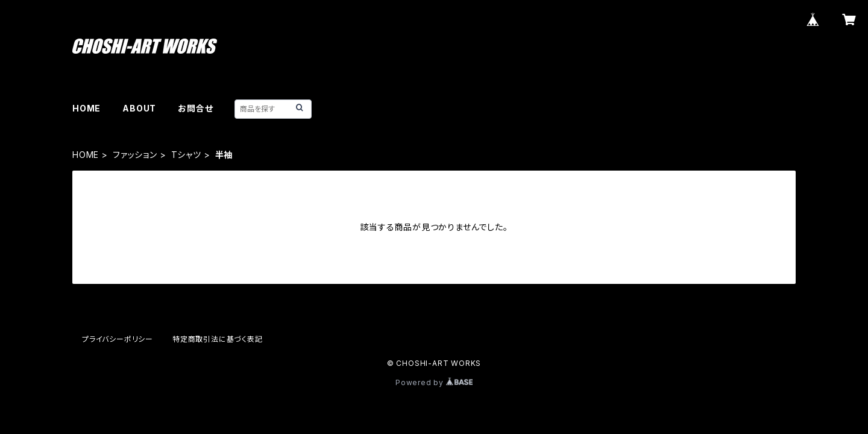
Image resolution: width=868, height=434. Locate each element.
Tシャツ (186, 155)
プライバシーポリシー (118, 339)
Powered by (434, 382)
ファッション (135, 155)
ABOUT (139, 108)
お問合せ (195, 108)
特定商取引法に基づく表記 (218, 339)
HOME (86, 108)
